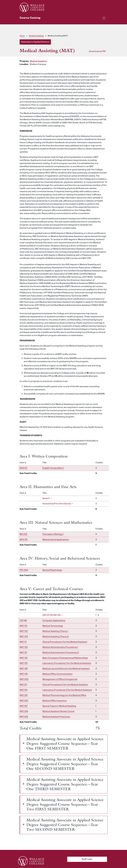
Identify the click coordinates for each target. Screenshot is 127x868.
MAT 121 (23, 653)
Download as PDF (97, 51)
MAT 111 (23, 642)
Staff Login (87, 859)
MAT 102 (24, 631)
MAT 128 (24, 669)
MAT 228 (24, 711)
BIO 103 (23, 534)
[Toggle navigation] (104, 18)
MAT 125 (24, 663)
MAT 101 (23, 626)
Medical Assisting (36, 36)
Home (22, 36)
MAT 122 (24, 658)
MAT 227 (24, 706)
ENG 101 (23, 468)
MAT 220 (24, 701)
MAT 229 (24, 717)
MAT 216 (24, 695)
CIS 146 (23, 621)
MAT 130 (24, 674)
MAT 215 (24, 690)
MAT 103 (24, 637)
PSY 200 (24, 570)
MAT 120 (24, 647)
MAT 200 (24, 679)
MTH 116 (24, 540)
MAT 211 (23, 685)
